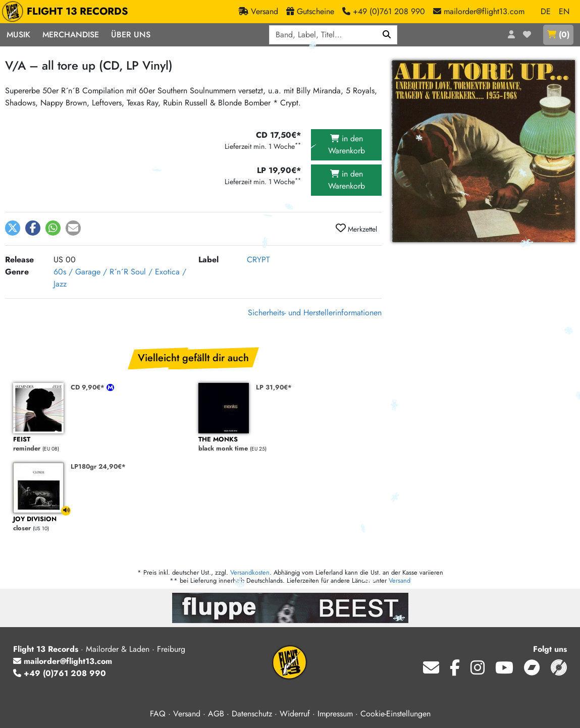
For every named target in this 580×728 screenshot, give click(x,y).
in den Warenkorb (347, 145)
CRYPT (258, 260)
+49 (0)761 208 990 (60, 673)
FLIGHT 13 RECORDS (67, 12)
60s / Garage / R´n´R (91, 272)
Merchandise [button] (71, 35)
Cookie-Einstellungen (396, 714)
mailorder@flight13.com (63, 661)
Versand (400, 580)
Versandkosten (250, 572)
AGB (216, 714)
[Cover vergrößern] (483, 151)
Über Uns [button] (131, 35)
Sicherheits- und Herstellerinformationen (315, 313)
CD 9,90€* (89, 387)
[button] (13, 228)
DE (546, 11)
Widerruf (295, 714)
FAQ (158, 714)
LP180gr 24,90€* (98, 466)
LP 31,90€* (274, 387)
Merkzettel (356, 229)
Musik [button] (18, 35)
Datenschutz (252, 714)
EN (564, 11)
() (558, 35)
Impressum (335, 714)
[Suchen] (387, 35)
